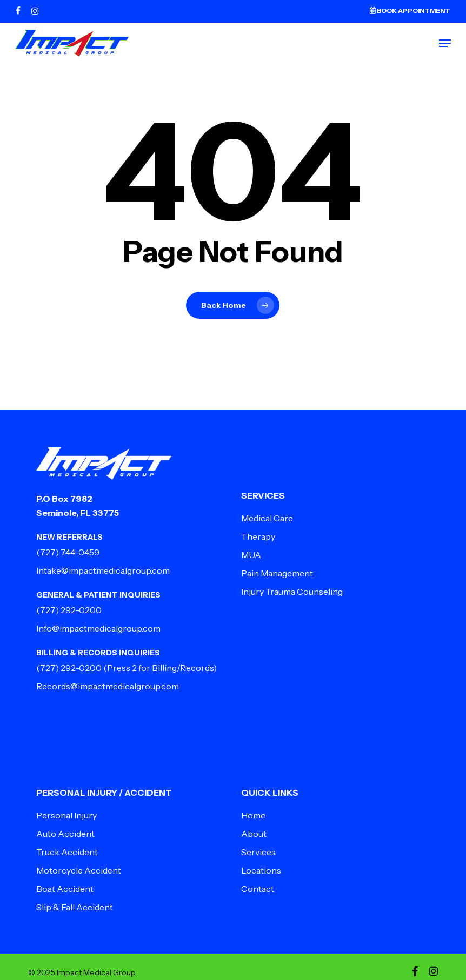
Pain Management (277, 573)
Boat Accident (65, 889)
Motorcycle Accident (79, 870)
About (254, 834)
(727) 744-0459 (68, 552)
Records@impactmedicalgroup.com (108, 686)
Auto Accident (65, 834)
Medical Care (267, 518)
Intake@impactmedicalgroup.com (103, 570)
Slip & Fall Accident (75, 907)
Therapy (258, 536)
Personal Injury (66, 815)
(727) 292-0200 (69, 610)
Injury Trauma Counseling (292, 592)
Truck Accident (67, 852)
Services (258, 852)
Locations (261, 870)
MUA (251, 555)
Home (253, 815)
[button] (445, 43)
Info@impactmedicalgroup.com (98, 628)
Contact (258, 889)
